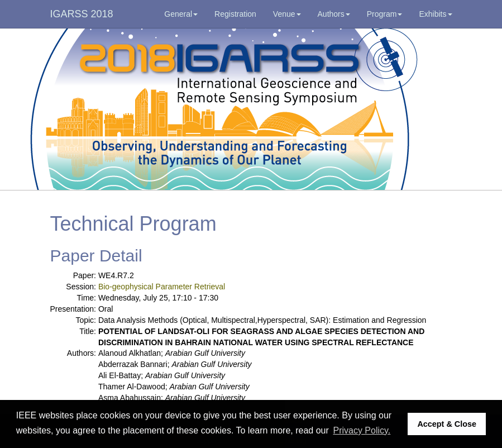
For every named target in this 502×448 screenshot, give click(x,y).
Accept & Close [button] (447, 424)
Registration (235, 14)
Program (385, 14)
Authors (334, 14)
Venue (287, 14)
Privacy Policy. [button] (362, 430)
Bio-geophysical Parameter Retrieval (162, 287)
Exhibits (435, 14)
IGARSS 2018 (82, 14)
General (181, 14)
